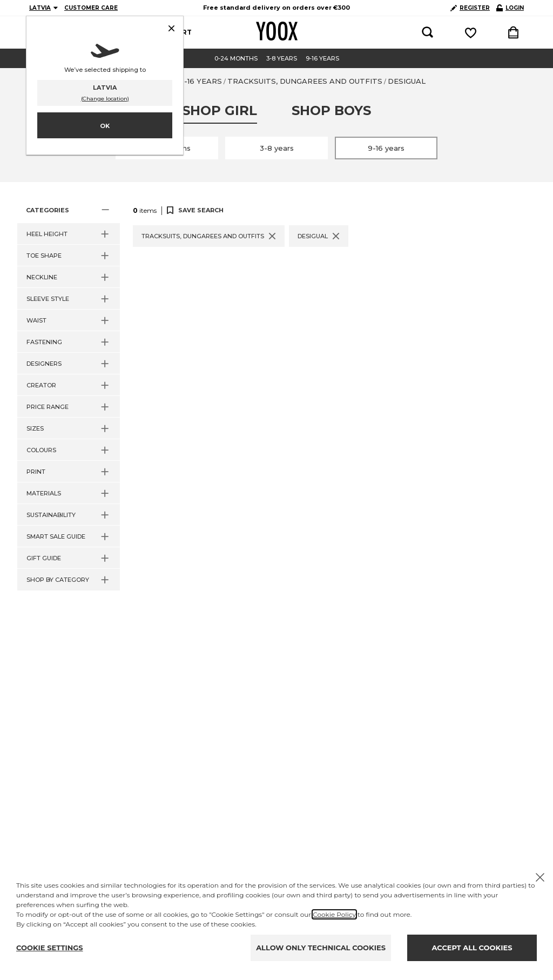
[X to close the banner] (540, 877)
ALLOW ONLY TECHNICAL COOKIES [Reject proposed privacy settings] (321, 948)
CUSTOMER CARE (91, 8)
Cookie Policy (334, 914)
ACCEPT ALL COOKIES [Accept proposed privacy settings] (472, 948)
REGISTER (470, 8)
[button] (69, 210)
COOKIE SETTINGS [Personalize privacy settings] (50, 948)
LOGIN (510, 8)
